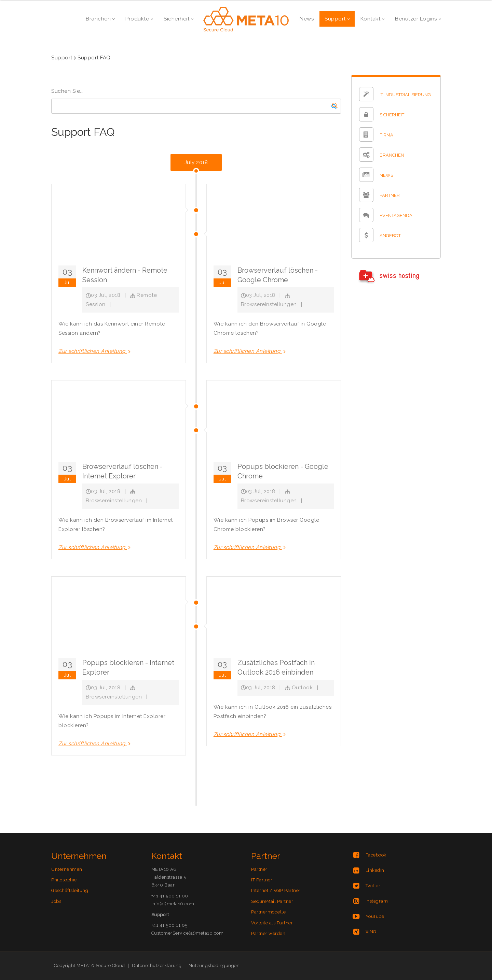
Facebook (376, 855)
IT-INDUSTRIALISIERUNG (405, 95)
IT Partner (262, 880)
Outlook (302, 688)
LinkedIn (375, 870)
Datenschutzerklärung (157, 965)
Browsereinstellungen (269, 304)
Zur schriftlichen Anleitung (95, 351)
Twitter (373, 886)
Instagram (377, 901)
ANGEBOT (390, 236)
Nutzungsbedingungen (214, 965)
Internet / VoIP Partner (276, 890)
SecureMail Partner (272, 901)
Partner (259, 869)
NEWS (386, 176)
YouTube (375, 916)
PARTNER (390, 196)
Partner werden (268, 933)
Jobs (56, 901)
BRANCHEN (392, 155)
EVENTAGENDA (396, 216)
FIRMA (386, 135)
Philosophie (64, 880)
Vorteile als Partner (272, 923)
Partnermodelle (268, 912)
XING (371, 932)
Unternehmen (67, 869)
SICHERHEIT (392, 115)
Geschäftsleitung (70, 890)
